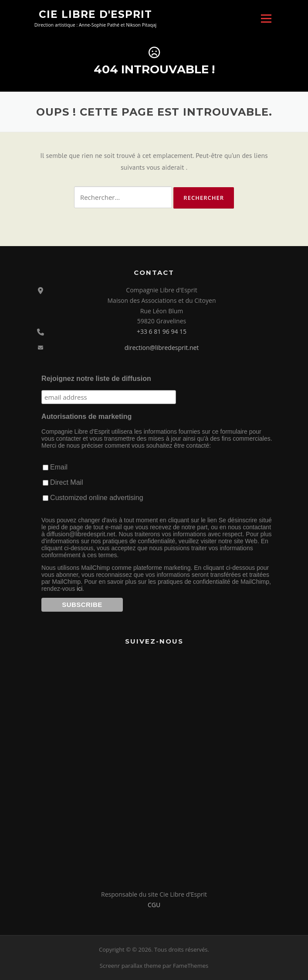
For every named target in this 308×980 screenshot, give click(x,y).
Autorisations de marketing (86, 416)
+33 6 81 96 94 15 (162, 331)
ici (80, 589)
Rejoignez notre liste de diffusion (96, 379)
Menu (266, 18)
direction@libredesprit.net (162, 348)
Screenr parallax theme (130, 966)
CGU (154, 905)
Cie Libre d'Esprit (95, 14)
